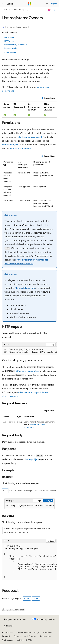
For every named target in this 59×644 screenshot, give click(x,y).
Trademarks (7, 640)
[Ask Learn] (49, 10)
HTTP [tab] (5, 491)
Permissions (9, 37)
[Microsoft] (30, 4)
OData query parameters (27, 371)
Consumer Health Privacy (24, 636)
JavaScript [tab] (28, 491)
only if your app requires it (29, 137)
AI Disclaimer (8, 632)
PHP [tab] (36, 491)
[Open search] (47, 4)
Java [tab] (20, 491)
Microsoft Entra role (25, 288)
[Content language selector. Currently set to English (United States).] (15, 619)
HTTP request (10, 41)
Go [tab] (15, 491)
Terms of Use (45, 636)
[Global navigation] (3, 4)
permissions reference (20, 148)
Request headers (11, 48)
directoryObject (31, 459)
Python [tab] (53, 491)
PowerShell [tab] (44, 491)
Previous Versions (24, 632)
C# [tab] (11, 491)
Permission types (10, 145)
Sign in (54, 3)
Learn (5, 10)
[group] (29, 351)
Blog (36, 632)
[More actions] (54, 10)
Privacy (5, 636)
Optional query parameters (16, 45)
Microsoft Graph (19, 10)
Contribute (48, 632)
